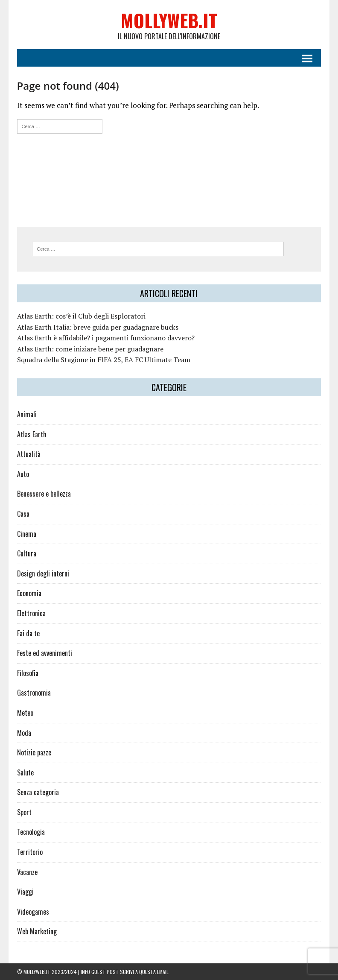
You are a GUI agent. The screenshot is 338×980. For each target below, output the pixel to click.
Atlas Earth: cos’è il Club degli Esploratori (81, 316)
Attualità (29, 454)
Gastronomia (34, 693)
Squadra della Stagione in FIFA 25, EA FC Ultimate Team (104, 360)
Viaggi (25, 892)
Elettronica (31, 613)
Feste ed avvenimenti (45, 653)
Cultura (27, 553)
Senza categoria (38, 792)
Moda (24, 733)
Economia (29, 593)
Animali (27, 414)
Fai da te (28, 633)
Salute (25, 772)
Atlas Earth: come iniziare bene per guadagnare (90, 349)
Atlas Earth (32, 434)
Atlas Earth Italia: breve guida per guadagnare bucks (98, 327)
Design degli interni (43, 573)
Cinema (27, 534)
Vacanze (27, 872)
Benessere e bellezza (44, 494)
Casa (23, 514)
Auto (23, 474)
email (163, 972)
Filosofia (28, 673)
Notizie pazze (34, 752)
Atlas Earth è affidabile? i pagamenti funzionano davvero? (106, 338)
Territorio (30, 852)
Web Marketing (37, 931)
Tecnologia (31, 832)
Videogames (33, 912)
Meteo (25, 713)
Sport (24, 812)
